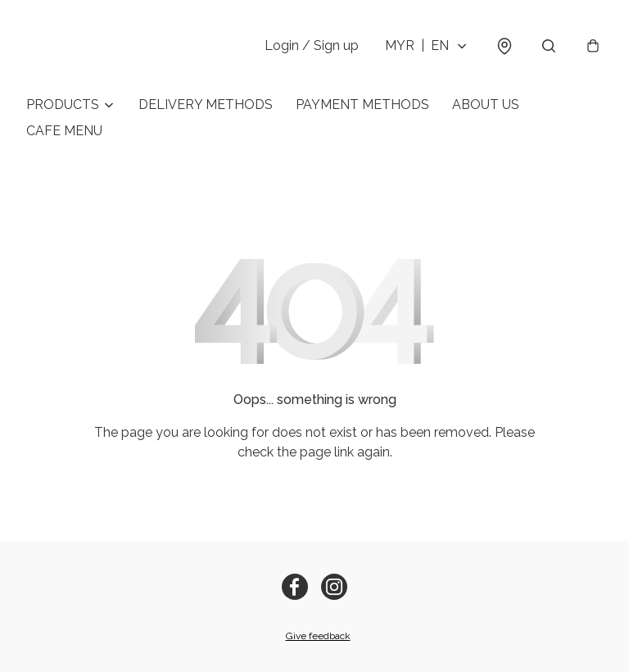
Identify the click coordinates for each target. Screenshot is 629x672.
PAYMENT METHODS (362, 104)
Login (312, 45)
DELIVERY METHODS (206, 104)
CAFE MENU (64, 131)
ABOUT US (486, 104)
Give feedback (318, 636)
